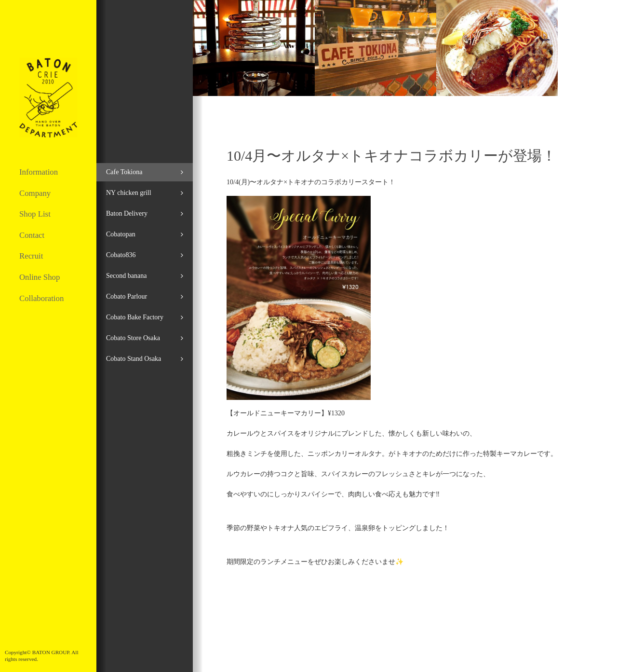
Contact (32, 235)
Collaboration (41, 298)
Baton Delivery (127, 213)
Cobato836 (121, 255)
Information (39, 172)
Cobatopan (121, 234)
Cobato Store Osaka (133, 338)
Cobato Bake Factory (135, 317)
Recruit (31, 256)
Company (35, 193)
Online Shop (40, 277)
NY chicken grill (129, 193)
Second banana (126, 276)
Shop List (35, 214)
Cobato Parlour (127, 296)
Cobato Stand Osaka (134, 359)
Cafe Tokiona (124, 172)
